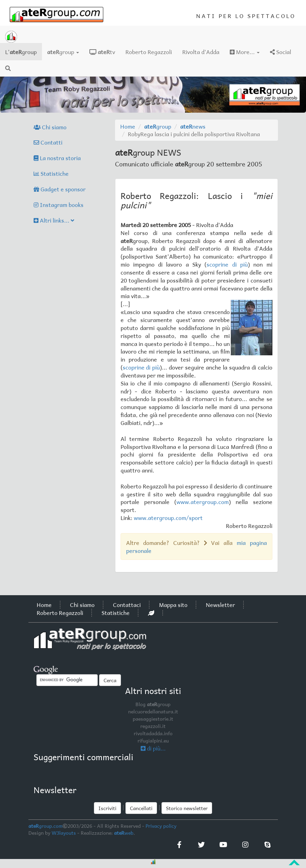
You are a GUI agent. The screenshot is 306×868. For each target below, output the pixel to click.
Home (128, 126)
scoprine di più (227, 264)
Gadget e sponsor (60, 189)
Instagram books (59, 205)
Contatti (48, 142)
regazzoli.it (153, 726)
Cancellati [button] (141, 808)
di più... (153, 748)
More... (245, 52)
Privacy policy (161, 826)
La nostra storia (57, 158)
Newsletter (220, 605)
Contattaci (127, 605)
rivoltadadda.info (153, 733)
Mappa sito (173, 605)
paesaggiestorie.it (153, 719)
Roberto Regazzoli (149, 52)
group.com (46, 826)
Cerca (110, 680)
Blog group (153, 704)
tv (102, 52)
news (193, 126)
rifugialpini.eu (153, 740)
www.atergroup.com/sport (168, 518)
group (63, 52)
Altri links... (54, 220)
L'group (24, 51)
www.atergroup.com (203, 502)
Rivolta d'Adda (201, 52)
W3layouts (64, 833)
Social (281, 52)
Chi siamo (50, 127)
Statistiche (51, 173)
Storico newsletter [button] (187, 808)
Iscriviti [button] (107, 808)
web (124, 833)
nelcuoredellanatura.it (153, 711)
